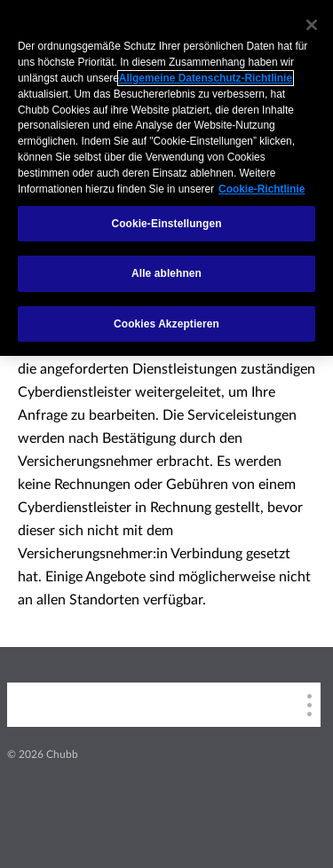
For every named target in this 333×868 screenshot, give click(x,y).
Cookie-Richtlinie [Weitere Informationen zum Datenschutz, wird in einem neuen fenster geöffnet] (262, 189)
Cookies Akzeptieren (166, 324)
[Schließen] (312, 25)
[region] (166, 178)
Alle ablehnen (166, 273)
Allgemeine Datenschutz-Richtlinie (206, 78)
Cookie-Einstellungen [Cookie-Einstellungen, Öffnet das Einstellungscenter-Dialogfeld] (166, 224)
